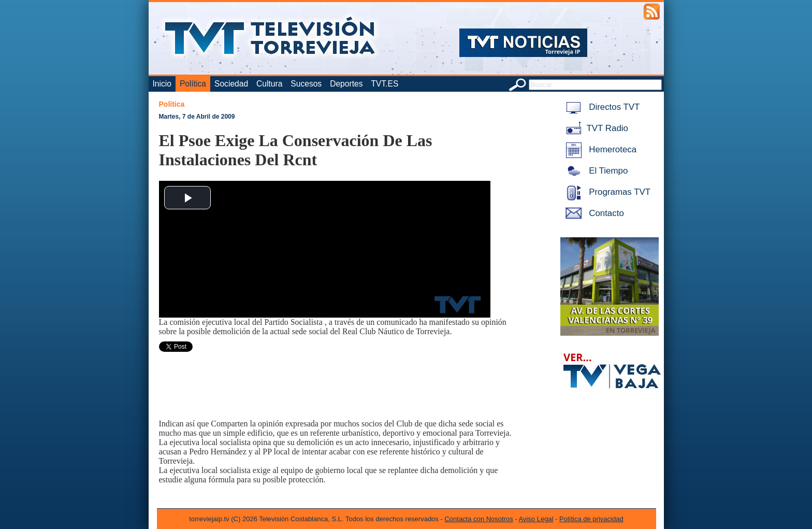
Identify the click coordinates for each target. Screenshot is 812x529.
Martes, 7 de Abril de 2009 (197, 117)
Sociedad (231, 84)
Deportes (346, 84)
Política (193, 84)
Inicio (162, 84)
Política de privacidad (591, 519)
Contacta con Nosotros (479, 519)
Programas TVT (606, 192)
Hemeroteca (599, 149)
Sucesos (306, 84)
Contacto (593, 213)
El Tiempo (595, 171)
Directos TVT (601, 107)
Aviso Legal (536, 519)
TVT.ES (385, 84)
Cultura (269, 84)
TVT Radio (595, 128)
